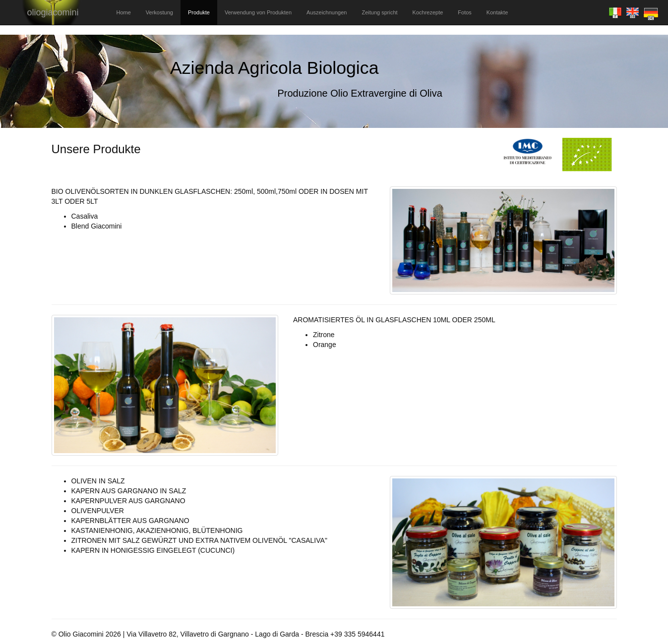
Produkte (199, 12)
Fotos (465, 12)
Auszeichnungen (327, 12)
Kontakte (497, 12)
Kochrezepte (428, 12)
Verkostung (159, 12)
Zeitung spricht (379, 12)
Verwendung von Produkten (258, 12)
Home (124, 12)
